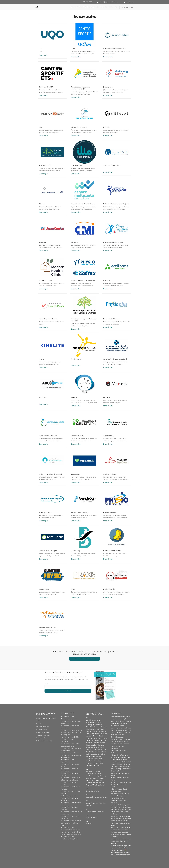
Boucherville (90, 722)
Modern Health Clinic (46, 281)
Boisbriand (96, 720)
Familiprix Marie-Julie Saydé (48, 551)
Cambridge (89, 774)
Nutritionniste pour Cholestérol (71, 730)
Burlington (97, 771)
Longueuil (89, 731)
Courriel (46, 684)
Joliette (94, 729)
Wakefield (89, 765)
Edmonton (95, 791)
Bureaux (99, 7)
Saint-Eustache (99, 747)
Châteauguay (90, 725)
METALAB (106, 127)
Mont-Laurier (90, 734)
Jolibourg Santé (108, 87)
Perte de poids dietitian (69, 796)
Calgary (88, 791)
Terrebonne (90, 761)
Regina (88, 817)
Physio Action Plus (109, 589)
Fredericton (95, 803)
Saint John (89, 805)
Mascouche (97, 731)
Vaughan (89, 785)
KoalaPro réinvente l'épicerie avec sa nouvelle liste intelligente (120, 746)
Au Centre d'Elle (108, 436)
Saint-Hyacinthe (91, 750)
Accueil (71, 7)
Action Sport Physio (45, 512)
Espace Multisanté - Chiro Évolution (83, 204)
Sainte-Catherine (99, 754)
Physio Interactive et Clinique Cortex (83, 281)
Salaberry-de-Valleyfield (93, 756)
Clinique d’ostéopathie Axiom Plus (114, 49)
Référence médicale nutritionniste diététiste (46, 720)
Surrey (94, 811)
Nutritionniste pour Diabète (70, 737)
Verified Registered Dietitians (48, 319)
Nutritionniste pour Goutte (70, 753)
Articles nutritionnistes (43, 735)
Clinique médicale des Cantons (113, 242)
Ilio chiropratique (77, 165)
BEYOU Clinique (76, 551)
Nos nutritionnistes (42, 729)
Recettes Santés (41, 738)
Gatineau (104, 727)
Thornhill (89, 783)
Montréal (89, 736)
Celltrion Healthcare (78, 436)
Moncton (102, 803)
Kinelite (41, 359)
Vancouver (101, 811)
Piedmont (89, 738)
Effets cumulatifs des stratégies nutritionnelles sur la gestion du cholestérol (121, 812)
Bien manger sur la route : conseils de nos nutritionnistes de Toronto (121, 834)
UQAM (73, 49)
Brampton (89, 771)
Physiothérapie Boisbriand (48, 627)
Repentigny (95, 740)
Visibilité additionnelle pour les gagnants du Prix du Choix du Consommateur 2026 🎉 (121, 848)
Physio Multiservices (110, 512)
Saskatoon (94, 817)
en (116, 7)
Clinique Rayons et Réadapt (112, 551)
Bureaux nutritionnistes (43, 732)
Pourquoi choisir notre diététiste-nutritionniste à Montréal (119, 800)
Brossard (98, 722)
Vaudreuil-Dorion (91, 763)
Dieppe (88, 803)
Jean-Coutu (43, 242)
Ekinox (41, 127)
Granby (88, 729)
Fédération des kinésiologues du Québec (117, 204)
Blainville (89, 720)
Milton (95, 778)
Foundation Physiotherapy (80, 512)
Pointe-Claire (97, 738)
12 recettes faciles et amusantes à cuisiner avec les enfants (120, 773)
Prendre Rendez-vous (127, 7)
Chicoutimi (99, 725)
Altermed (74, 397)
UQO (41, 49)
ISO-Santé (42, 204)
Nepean (88, 780)
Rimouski (103, 740)
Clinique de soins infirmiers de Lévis (51, 474)
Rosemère (89, 743)
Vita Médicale (75, 474)
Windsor (102, 785)
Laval (98, 729)
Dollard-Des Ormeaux (93, 727)
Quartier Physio (44, 589)
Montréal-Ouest (98, 736)
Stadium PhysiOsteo (110, 474)
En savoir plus (44, 55)
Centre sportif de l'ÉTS (46, 87)
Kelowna (89, 811)
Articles (110, 7)
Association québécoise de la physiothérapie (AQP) (81, 88)
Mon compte (130, 2)
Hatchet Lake (103, 797)
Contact (38, 724)
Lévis (102, 729)
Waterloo (95, 785)
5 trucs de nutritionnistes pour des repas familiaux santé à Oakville (121, 841)
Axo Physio (43, 397)
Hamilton (89, 776)
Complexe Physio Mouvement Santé (115, 359)
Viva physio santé (45, 165)
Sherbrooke (98, 759)
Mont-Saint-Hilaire (101, 734)
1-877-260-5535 (87, 2)
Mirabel (104, 731)
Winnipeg (89, 824)
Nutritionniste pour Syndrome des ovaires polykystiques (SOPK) (71, 823)
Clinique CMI (75, 242)
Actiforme (106, 281)
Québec (88, 740)
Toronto (95, 783)
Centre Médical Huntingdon (48, 436)
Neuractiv (106, 397)
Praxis (73, 589)
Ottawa (100, 780)
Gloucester (97, 774)
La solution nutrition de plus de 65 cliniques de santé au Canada (121, 785)
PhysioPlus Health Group (111, 319)
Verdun (100, 763)
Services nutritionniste (81, 7)
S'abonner (68, 691)
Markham (89, 778)
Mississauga (102, 778)
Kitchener (102, 776)
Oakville (94, 780)
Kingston (95, 776)
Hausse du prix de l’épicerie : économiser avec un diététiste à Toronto (121, 823)
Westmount (97, 765)
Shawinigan (90, 759)
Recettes (104, 7)
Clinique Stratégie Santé (79, 127)
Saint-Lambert (97, 752)
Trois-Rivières (99, 761)
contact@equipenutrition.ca (108, 2)
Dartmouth (89, 797)
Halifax (96, 797)
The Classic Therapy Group (112, 165)
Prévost (105, 738)
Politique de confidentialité (44, 741)
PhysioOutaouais (77, 359)
